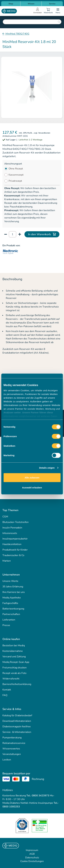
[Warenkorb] (48, 11)
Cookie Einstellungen (32, 861)
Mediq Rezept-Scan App (16, 662)
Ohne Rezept (16, 169)
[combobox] (32, 22)
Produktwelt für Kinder (15, 550)
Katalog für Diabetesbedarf (17, 715)
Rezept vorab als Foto (14, 673)
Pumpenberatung (12, 738)
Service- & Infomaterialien (17, 732)
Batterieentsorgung (13, 609)
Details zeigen (47, 468)
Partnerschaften (11, 614)
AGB (32, 854)
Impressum (32, 850)
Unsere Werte (10, 581)
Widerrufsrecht (11, 679)
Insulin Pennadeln (12, 528)
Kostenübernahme (13, 651)
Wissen (31, 4)
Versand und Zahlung (14, 657)
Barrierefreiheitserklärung (17, 684)
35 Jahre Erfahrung (13, 587)
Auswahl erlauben (32, 488)
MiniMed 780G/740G (17, 34)
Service (52, 4)
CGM (5, 517)
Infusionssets (10, 533)
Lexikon (7, 760)
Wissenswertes (11, 749)
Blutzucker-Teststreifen (16, 522)
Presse (6, 625)
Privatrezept (15, 181)
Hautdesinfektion (12, 544)
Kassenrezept (16, 175)
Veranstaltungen (12, 754)
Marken (7, 561)
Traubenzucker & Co (13, 555)
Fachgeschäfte (10, 603)
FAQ (5, 695)
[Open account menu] (38, 11)
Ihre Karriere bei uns (14, 592)
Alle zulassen (32, 477)
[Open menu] (58, 11)
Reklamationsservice (14, 743)
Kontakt (7, 690)
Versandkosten (44, 133)
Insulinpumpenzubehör (15, 539)
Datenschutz (32, 858)
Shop (11, 4)
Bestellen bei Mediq (14, 646)
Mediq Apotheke (12, 598)
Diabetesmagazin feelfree (17, 727)
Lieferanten (9, 620)
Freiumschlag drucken (15, 668)
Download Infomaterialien (17, 721)
